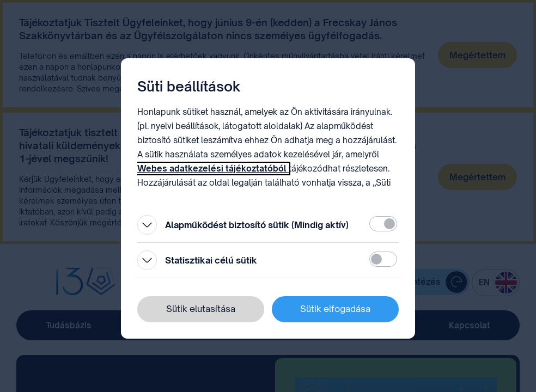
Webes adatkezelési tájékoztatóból (213, 169)
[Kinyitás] (147, 225)
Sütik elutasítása (201, 309)
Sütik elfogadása (335, 309)
